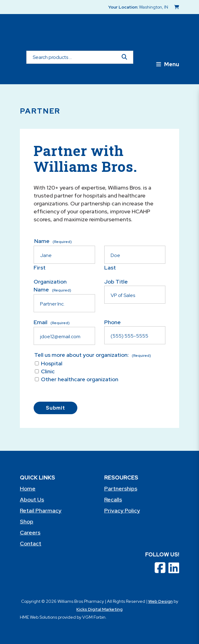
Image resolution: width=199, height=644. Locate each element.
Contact (31, 543)
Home (28, 488)
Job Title (116, 282)
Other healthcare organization (80, 379)
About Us (32, 499)
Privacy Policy (122, 510)
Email (52, 322)
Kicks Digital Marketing (99, 609)
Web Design (160, 601)
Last (110, 268)
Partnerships (121, 488)
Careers (30, 532)
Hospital (52, 363)
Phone (112, 322)
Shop (27, 521)
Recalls (113, 499)
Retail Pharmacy (41, 510)
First (40, 268)
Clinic (48, 371)
